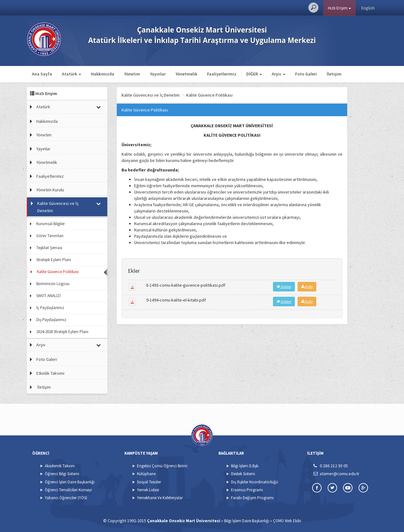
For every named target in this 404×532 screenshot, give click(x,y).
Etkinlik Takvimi (50, 373)
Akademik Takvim (60, 466)
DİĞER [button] (254, 74)
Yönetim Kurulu (50, 190)
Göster (284, 287)
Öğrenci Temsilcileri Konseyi (68, 490)
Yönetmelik (186, 74)
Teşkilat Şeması (49, 248)
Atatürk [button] (71, 74)
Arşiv (41, 345)
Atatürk (43, 107)
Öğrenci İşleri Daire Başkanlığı (70, 482)
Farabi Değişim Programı (252, 498)
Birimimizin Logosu (53, 284)
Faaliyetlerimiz (222, 74)
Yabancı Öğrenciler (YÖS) (66, 498)
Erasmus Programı (247, 490)
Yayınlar (158, 74)
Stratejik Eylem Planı (54, 260)
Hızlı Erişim (339, 8)
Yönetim (132, 74)
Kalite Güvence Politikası (58, 272)
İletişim (334, 74)
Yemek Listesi (148, 490)
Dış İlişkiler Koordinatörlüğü (255, 482)
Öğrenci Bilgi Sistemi (62, 474)
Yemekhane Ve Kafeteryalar (160, 498)
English (368, 8)
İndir (307, 287)
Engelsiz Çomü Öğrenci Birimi (162, 466)
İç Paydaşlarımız (50, 308)
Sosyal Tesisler (149, 482)
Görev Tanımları (50, 236)
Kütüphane (146, 474)
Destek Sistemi (243, 474)
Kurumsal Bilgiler (50, 224)
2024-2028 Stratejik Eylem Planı (62, 332)
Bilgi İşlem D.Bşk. (245, 466)
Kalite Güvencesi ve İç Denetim (58, 207)
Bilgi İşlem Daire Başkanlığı (247, 521)
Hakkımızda (103, 74)
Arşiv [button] (279, 74)
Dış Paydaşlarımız (51, 320)
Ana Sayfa (42, 74)
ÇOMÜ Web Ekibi (287, 521)
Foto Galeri (306, 74)
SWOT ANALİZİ (48, 296)
